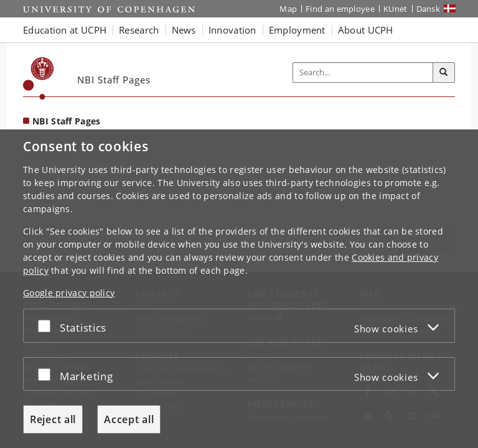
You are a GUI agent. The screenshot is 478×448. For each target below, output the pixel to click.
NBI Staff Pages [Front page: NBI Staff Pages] (67, 121)
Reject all (53, 419)
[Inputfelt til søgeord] (363, 73)
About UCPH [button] (366, 30)
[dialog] (239, 289)
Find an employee (340, 9)
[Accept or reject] (47, 326)
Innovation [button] (232, 30)
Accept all (129, 419)
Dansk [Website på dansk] (429, 9)
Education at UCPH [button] (65, 30)
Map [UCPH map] (288, 9)
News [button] (184, 30)
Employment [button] (297, 30)
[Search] (444, 73)
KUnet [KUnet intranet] (396, 9)
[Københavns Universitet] (39, 78)
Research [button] (139, 30)
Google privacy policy (69, 293)
